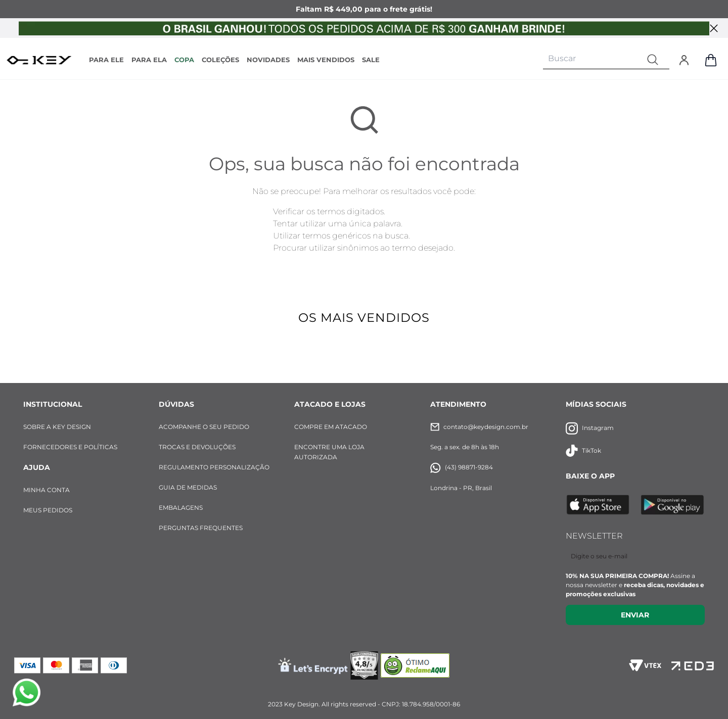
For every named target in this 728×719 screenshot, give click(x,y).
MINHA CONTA (47, 490)
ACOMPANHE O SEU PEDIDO (204, 427)
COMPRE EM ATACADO (331, 427)
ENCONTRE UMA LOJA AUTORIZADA (329, 452)
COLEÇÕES (220, 60)
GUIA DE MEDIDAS (188, 487)
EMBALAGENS (181, 508)
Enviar (635, 615)
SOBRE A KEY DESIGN (57, 427)
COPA (184, 60)
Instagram (590, 428)
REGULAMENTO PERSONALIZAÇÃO (214, 467)
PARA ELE (106, 60)
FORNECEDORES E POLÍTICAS (70, 447)
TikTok (583, 451)
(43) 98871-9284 (462, 468)
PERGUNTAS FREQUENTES (201, 528)
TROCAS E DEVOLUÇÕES (197, 447)
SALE (371, 60)
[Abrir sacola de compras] (711, 60)
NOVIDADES (268, 60)
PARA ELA (149, 60)
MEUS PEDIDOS (48, 510)
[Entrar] (684, 60)
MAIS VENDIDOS (326, 60)
